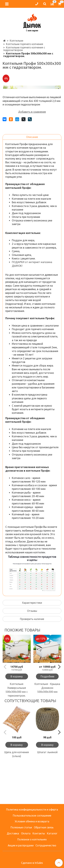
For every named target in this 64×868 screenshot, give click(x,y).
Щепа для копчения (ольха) (17, 795)
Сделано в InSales (32, 863)
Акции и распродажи (21, 845)
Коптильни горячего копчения (25, 44)
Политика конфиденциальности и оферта (32, 810)
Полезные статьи (21, 827)
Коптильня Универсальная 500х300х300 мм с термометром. (17, 730)
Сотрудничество (46, 845)
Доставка (13, 833)
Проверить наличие (32, 660)
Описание (32, 178)
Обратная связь (44, 827)
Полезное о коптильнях (32, 839)
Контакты (39, 833)
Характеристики (32, 643)
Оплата (26, 833)
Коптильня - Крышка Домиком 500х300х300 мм (47, 728)
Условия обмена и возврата (32, 821)
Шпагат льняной (47, 793)
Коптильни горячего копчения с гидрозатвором (24, 49)
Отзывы (32, 651)
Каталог (52, 833)
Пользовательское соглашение (32, 816)
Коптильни (16, 41)
